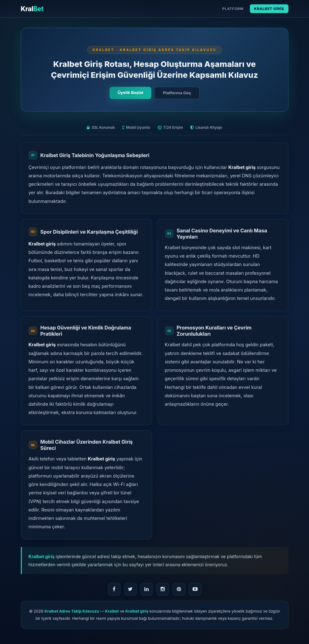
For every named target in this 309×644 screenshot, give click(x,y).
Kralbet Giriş (269, 9)
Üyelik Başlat (130, 92)
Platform (233, 9)
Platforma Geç (177, 93)
